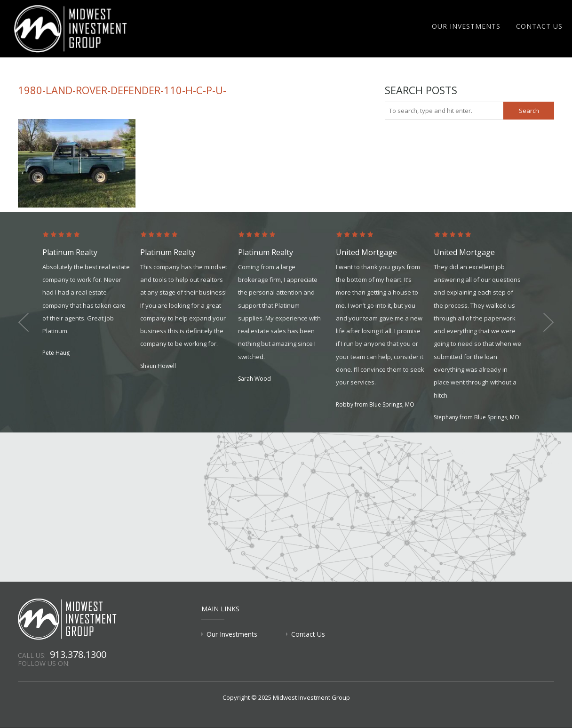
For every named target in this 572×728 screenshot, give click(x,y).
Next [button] (548, 322)
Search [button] (529, 111)
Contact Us (539, 26)
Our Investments (466, 26)
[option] (91, 295)
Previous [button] (24, 322)
